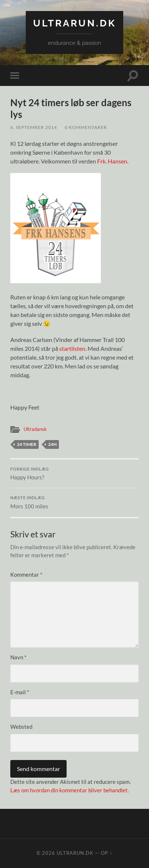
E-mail (20, 692)
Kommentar (26, 575)
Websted (21, 727)
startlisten (72, 348)
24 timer (27, 444)
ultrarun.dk (74, 23)
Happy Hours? (74, 474)
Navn (18, 657)
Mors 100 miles (74, 503)
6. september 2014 (34, 127)
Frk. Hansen (112, 161)
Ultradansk (35, 429)
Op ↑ (107, 853)
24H (52, 444)
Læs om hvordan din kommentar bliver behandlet (69, 790)
